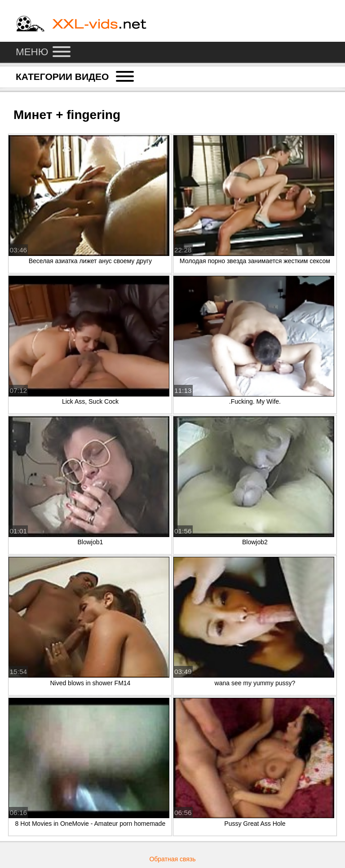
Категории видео (75, 76)
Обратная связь (172, 859)
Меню (43, 52)
